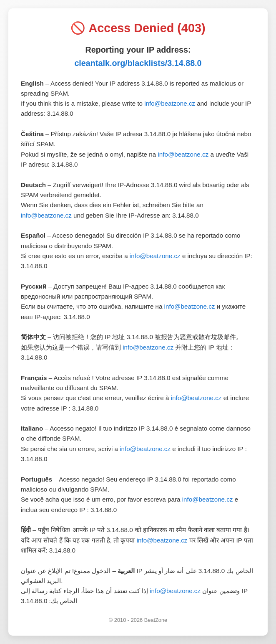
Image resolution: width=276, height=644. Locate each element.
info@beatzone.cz (170, 103)
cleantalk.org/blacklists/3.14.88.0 (138, 63)
